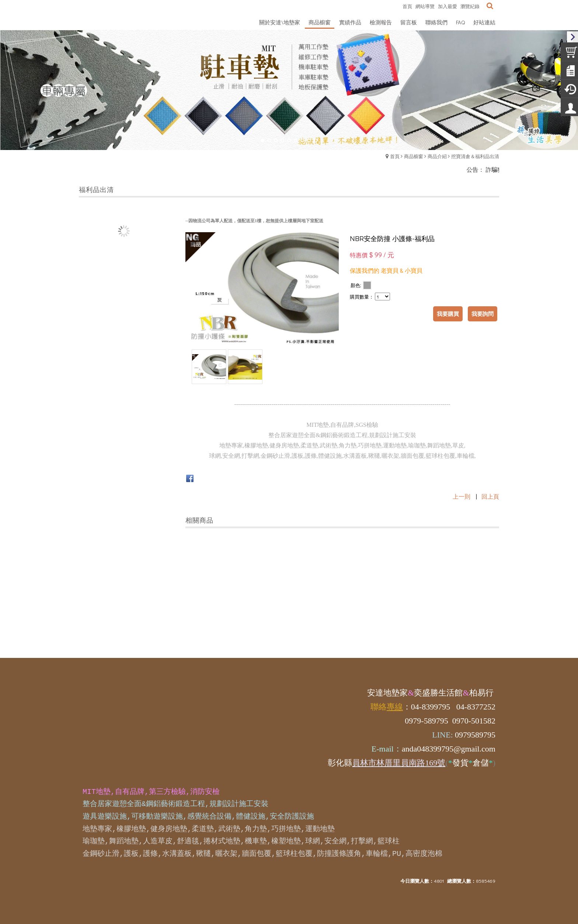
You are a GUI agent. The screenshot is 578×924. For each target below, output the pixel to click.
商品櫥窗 (414, 156)
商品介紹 (437, 156)
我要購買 (448, 314)
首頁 (395, 156)
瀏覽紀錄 (470, 6)
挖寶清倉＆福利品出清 (475, 156)
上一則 (462, 496)
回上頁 (490, 496)
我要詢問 (483, 314)
